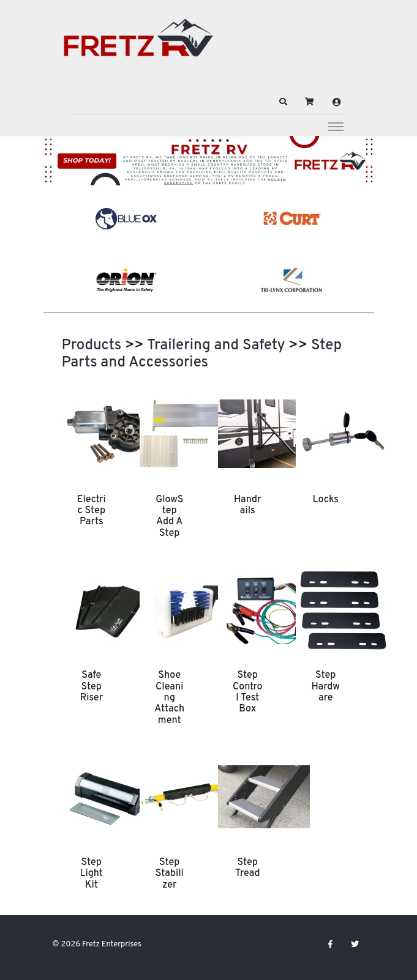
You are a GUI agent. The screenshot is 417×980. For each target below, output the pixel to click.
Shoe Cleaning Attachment (169, 698)
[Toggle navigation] (336, 126)
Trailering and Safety (216, 346)
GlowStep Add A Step (169, 517)
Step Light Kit (92, 874)
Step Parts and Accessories (202, 354)
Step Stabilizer (170, 874)
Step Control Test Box (248, 692)
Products (92, 346)
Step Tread (248, 868)
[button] (283, 102)
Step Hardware (326, 687)
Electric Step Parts (92, 511)
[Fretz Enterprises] (138, 44)
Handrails (248, 505)
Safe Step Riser (91, 687)
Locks (326, 500)
